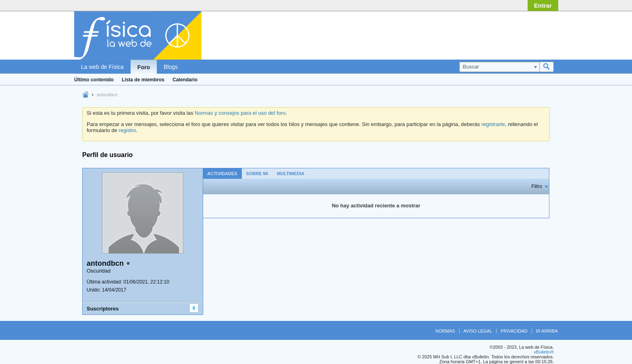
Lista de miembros (143, 80)
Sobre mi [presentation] (257, 174)
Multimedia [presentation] (291, 174)
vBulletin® (544, 352)
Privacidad (514, 331)
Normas (445, 331)
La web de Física (102, 67)
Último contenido (94, 80)
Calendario (185, 80)
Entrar (543, 5)
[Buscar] (499, 67)
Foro (144, 67)
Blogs (171, 67)
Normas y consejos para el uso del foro (240, 113)
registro (127, 130)
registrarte (493, 124)
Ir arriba (547, 331)
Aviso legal (478, 331)
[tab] (222, 173)
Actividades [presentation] (222, 174)
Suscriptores (103, 309)
